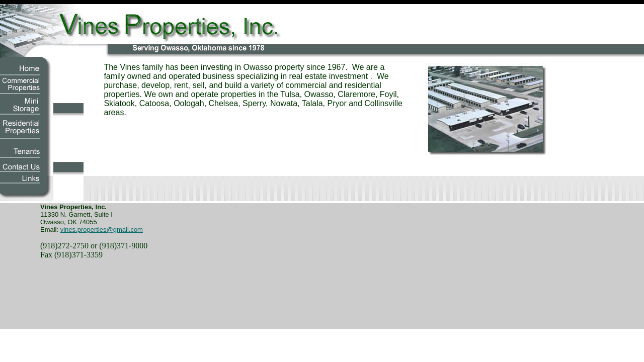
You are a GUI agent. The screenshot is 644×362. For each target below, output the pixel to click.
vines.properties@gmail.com (102, 230)
